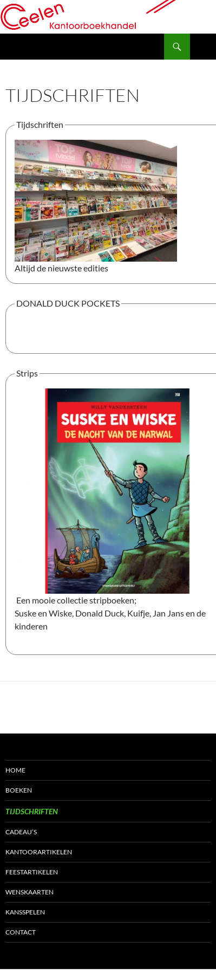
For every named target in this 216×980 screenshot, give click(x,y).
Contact (21, 932)
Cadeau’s (21, 832)
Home (15, 770)
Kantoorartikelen (39, 852)
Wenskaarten (30, 892)
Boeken (19, 790)
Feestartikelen (32, 872)
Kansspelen (25, 912)
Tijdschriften (32, 811)
